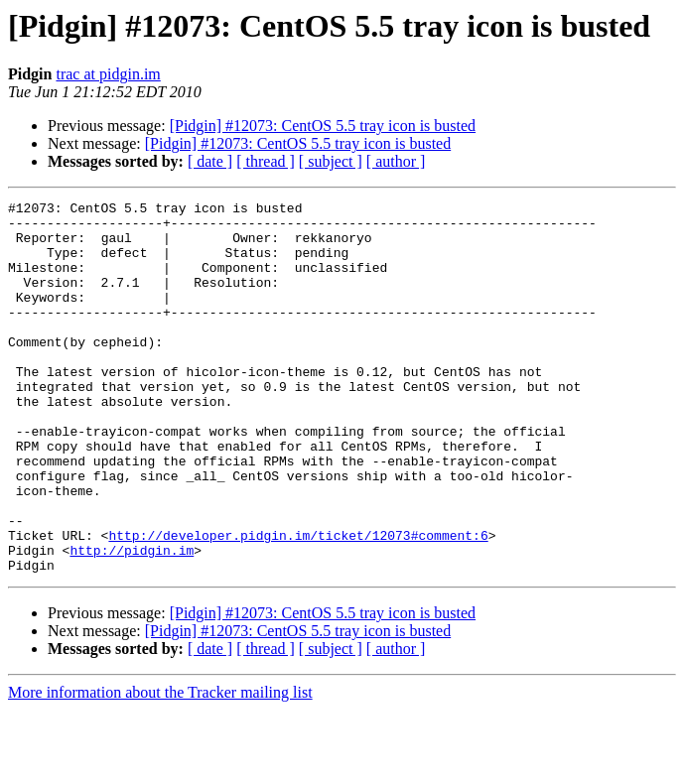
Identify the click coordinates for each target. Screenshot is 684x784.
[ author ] (396, 161)
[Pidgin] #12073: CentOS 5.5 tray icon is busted (323, 126)
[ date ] (210, 161)
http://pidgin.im (132, 621)
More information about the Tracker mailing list (160, 767)
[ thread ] (266, 161)
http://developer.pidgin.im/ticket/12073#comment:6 (298, 603)
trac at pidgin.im (108, 74)
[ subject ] (331, 161)
